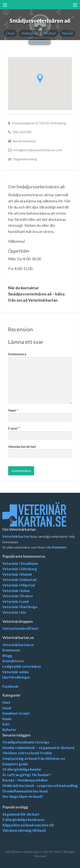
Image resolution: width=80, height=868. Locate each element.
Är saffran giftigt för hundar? (27, 775)
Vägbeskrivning (25, 159)
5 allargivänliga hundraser (23, 820)
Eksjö (10, 33)
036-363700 (22, 132)
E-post (14, 428)
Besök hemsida (24, 141)
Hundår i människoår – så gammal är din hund (38, 748)
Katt (6, 724)
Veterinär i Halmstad (19, 580)
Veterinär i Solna (16, 591)
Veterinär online (16, 672)
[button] (40, 79)
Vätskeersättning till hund (24, 830)
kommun (59, 547)
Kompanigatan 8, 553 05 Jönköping (39, 123)
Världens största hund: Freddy (27, 753)
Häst (6, 702)
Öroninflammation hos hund (25, 791)
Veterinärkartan (16, 536)
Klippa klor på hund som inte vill (28, 825)
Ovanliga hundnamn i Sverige (26, 742)
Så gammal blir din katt (21, 814)
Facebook (10, 686)
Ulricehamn (40, 42)
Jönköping (29, 33)
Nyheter (9, 730)
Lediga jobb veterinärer (22, 666)
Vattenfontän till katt (20, 628)
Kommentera (17, 354)
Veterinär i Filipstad (19, 585)
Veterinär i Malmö (17, 574)
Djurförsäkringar (16, 677)
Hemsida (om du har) (22, 447)
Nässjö (68, 33)
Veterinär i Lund (15, 601)
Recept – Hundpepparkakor (25, 780)
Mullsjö (50, 33)
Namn (13, 410)
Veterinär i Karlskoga (20, 607)
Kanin (7, 719)
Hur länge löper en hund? (23, 796)
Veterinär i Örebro (18, 596)
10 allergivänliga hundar (22, 769)
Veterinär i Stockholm (20, 563)
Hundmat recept (16, 713)
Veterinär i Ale (14, 612)
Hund (7, 708)
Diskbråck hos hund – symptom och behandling (40, 786)
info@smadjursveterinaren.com (38, 150)
